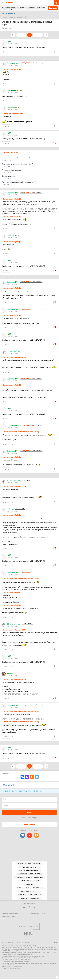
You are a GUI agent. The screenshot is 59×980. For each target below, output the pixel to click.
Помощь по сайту (9, 916)
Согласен (53, 8)
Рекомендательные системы (11, 968)
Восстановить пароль (29, 818)
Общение (5, 17)
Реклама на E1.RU (37, 913)
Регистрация (29, 824)
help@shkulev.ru (17, 967)
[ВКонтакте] (23, 835)
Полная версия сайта (11, 913)
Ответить (6, 52)
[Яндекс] (29, 835)
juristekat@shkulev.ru (8, 965)
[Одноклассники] (36, 835)
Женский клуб (22, 17)
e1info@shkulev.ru (51, 963)
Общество (12, 17)
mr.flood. (10, 673)
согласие (23, 9)
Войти (29, 813)
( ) (14, 351)
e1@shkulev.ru (26, 961)
